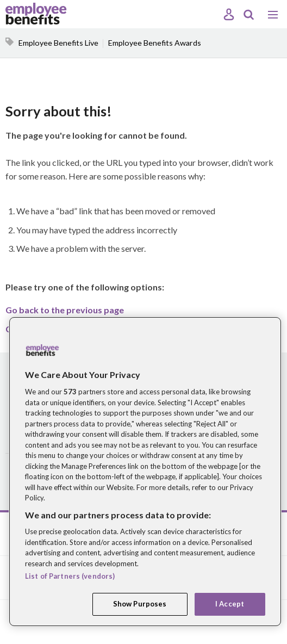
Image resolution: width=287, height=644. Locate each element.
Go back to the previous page (65, 310)
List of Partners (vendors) (70, 576)
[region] (145, 472)
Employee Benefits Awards (155, 43)
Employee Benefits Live (58, 43)
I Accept (230, 604)
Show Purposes (140, 604)
